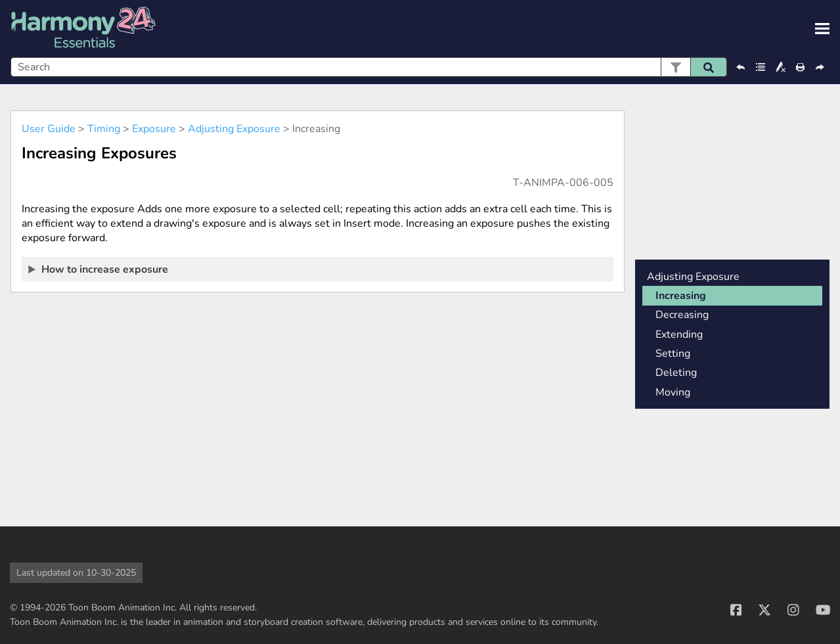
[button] (675, 67)
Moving (673, 392)
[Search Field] (369, 67)
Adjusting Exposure (234, 129)
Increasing (681, 296)
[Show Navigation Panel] (822, 29)
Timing (104, 129)
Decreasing (682, 315)
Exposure (154, 129)
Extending (679, 334)
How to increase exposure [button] (99, 269)
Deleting (676, 373)
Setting (673, 354)
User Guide (49, 129)
